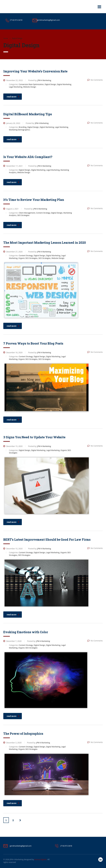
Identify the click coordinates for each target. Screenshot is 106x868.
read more (13, 97)
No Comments (95, 80)
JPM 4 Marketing (17, 859)
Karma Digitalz (40, 859)
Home (6, 38)
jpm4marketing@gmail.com (21, 846)
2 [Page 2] (13, 820)
